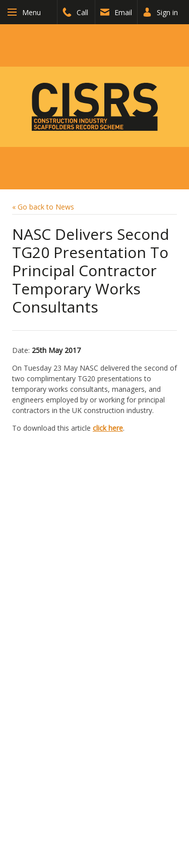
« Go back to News (43, 207)
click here (108, 428)
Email (116, 12)
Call (75, 12)
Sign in (160, 12)
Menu (31, 12)
